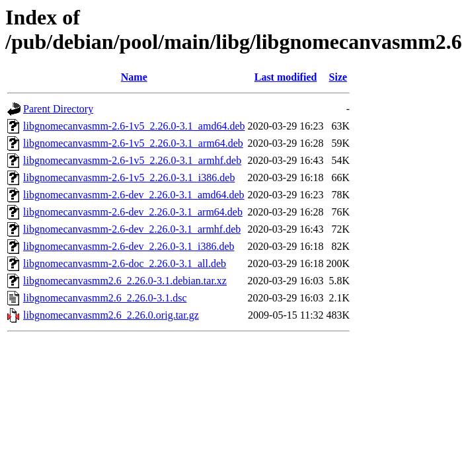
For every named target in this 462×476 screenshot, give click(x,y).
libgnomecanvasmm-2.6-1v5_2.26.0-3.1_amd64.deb (134, 126)
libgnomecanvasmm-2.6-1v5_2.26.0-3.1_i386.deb (129, 178)
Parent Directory (58, 109)
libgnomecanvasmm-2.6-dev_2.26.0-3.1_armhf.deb (132, 229)
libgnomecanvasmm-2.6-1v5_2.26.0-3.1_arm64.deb (133, 143)
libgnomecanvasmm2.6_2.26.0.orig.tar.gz (111, 315)
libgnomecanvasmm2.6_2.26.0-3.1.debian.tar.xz (125, 281)
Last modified (286, 77)
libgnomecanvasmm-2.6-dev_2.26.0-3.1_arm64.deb (133, 212)
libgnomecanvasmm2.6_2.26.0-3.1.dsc (105, 298)
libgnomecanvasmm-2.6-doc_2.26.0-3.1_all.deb (125, 263)
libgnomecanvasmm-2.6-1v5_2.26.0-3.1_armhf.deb (132, 160)
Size (338, 77)
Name (134, 77)
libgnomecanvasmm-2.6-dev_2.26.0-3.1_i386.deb (129, 246)
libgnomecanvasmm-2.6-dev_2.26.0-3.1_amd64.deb (134, 195)
